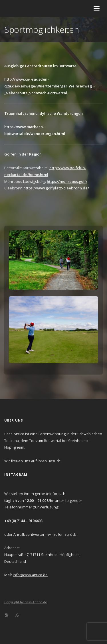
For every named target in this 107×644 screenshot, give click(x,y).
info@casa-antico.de (30, 575)
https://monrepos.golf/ (67, 181)
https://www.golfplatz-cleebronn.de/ (56, 188)
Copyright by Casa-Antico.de (26, 602)
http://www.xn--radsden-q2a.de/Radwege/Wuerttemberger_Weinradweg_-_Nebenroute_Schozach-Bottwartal (50, 86)
